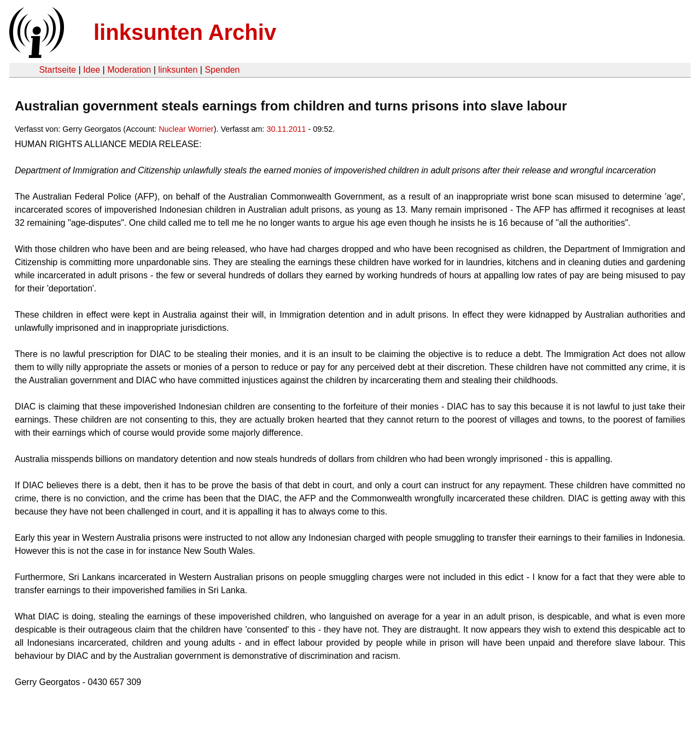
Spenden (222, 70)
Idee (92, 70)
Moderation (129, 70)
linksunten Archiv (185, 32)
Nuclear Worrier (186, 129)
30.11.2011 (286, 129)
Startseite (57, 70)
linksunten (178, 70)
